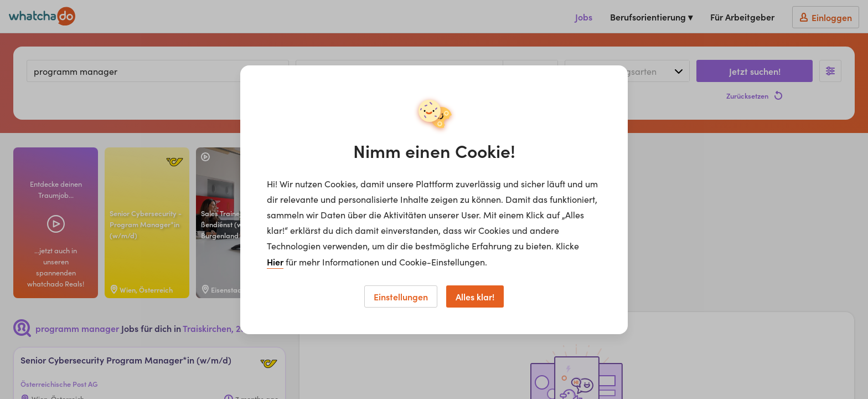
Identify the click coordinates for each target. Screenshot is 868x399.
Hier (275, 262)
